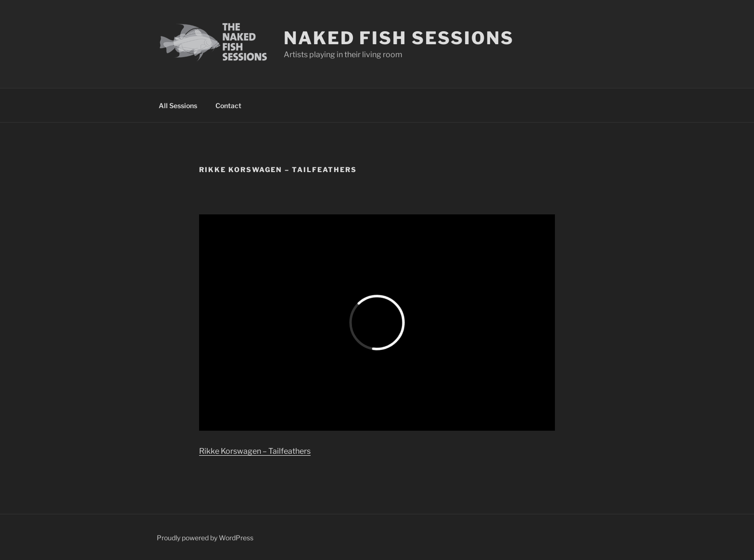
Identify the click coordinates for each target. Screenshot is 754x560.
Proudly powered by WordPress (205, 538)
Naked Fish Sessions (399, 38)
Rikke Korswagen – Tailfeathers (255, 451)
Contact (228, 106)
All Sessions (178, 106)
